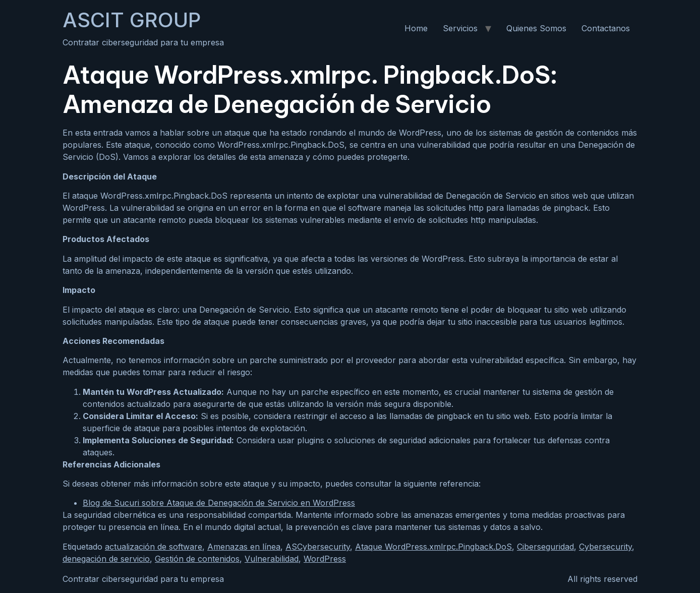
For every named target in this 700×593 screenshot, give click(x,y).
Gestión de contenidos (197, 559)
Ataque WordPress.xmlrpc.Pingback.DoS (433, 547)
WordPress (325, 559)
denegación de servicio (106, 559)
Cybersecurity (605, 547)
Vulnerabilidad (272, 559)
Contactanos (606, 28)
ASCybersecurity (318, 547)
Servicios (460, 28)
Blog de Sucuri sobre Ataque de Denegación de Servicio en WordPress (219, 503)
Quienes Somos (536, 28)
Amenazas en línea (244, 547)
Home (416, 28)
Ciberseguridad (545, 547)
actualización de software (154, 547)
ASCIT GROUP (132, 20)
